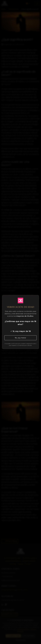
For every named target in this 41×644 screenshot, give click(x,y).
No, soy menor (20, 338)
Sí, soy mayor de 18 (20, 331)
